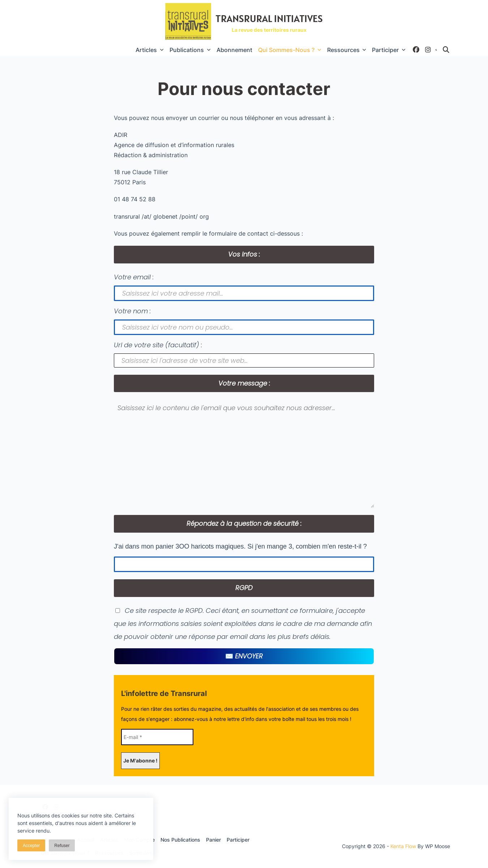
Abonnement (234, 50)
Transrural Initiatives (269, 18)
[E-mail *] (157, 737)
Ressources (347, 50)
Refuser (62, 850)
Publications (190, 50)
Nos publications (180, 840)
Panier (213, 840)
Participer (389, 50)
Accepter (31, 850)
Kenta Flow (403, 846)
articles (150, 50)
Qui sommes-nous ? (290, 50)
